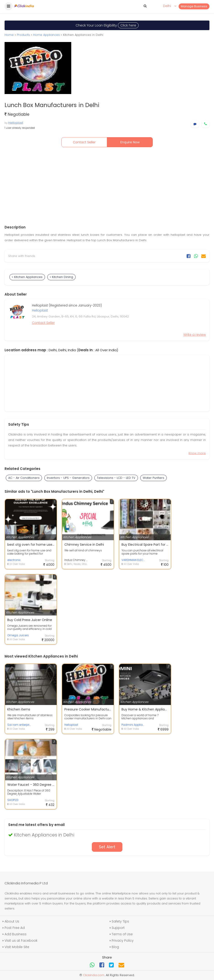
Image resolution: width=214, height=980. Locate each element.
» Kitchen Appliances (27, 277)
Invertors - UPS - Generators (68, 478)
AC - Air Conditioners (24, 478)
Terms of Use (122, 934)
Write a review (195, 335)
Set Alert (107, 847)
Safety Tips (120, 921)
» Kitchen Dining (61, 277)
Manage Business (194, 6)
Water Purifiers (153, 478)
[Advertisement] (107, 186)
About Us (12, 921)
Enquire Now (130, 142)
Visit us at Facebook (21, 941)
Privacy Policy (123, 941)
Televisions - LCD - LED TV (116, 478)
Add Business (16, 934)
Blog (115, 947)
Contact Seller (84, 142)
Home (9, 35)
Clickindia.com (94, 975)
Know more (197, 453)
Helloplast (16, 123)
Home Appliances (46, 35)
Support (118, 928)
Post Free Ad (15, 928)
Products (23, 35)
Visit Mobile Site (17, 947)
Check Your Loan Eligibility (107, 25)
